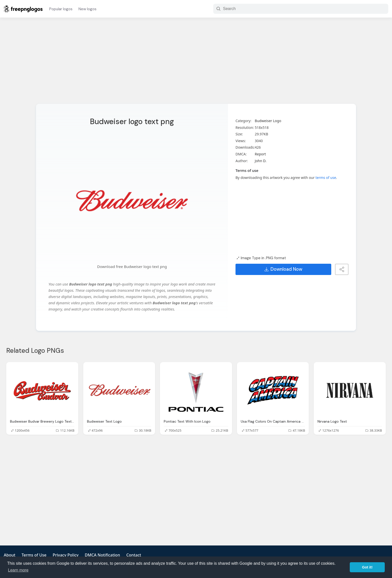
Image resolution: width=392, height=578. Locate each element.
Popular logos (61, 9)
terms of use (326, 178)
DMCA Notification (102, 555)
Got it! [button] (367, 567)
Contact (134, 555)
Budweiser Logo (268, 121)
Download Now (283, 269)
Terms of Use (34, 555)
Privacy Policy (66, 555)
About (9, 555)
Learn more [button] (18, 570)
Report (260, 154)
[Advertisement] (196, 64)
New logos (87, 9)
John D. (261, 161)
